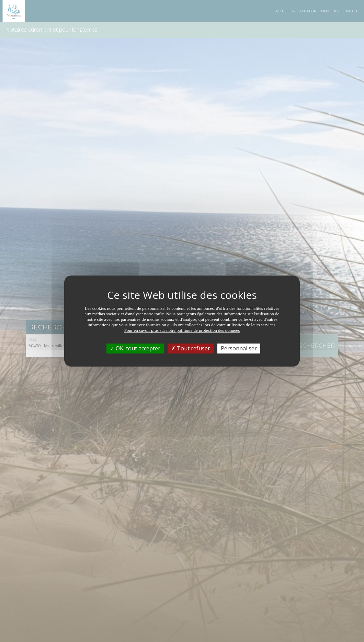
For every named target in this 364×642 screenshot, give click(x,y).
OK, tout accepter (135, 348)
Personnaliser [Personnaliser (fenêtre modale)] (239, 348)
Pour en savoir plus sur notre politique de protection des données (182, 330)
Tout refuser (191, 348)
